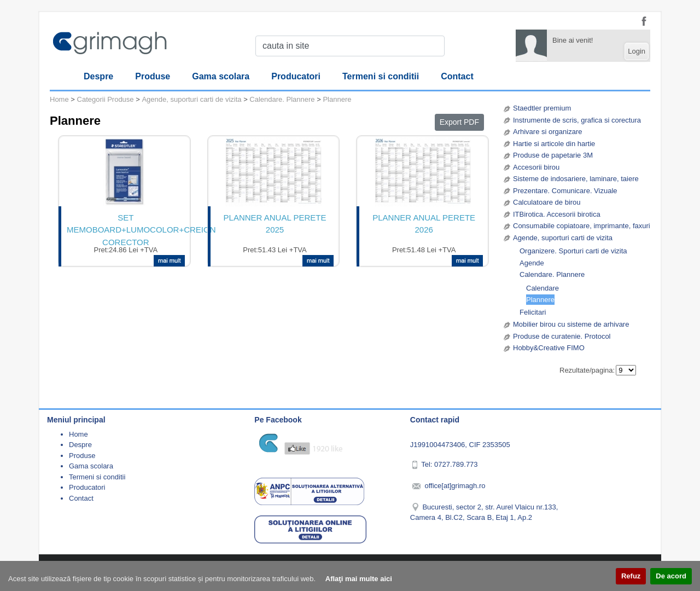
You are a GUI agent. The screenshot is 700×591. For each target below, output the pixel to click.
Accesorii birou (536, 167)
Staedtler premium (542, 108)
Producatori (296, 76)
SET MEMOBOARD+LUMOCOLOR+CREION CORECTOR (126, 229)
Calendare (542, 288)
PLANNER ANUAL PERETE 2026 (424, 224)
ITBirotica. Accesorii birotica (557, 214)
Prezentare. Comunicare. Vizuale (565, 191)
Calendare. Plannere (552, 274)
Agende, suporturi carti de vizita (563, 238)
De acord (671, 576)
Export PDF (459, 122)
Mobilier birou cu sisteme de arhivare (571, 324)
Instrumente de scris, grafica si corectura (577, 120)
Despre (98, 76)
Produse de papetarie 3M (553, 155)
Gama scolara (221, 76)
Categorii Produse (106, 99)
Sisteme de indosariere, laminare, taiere (576, 179)
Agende (532, 263)
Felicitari (533, 312)
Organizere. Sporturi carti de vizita (573, 251)
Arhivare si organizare (547, 132)
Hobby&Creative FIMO (549, 348)
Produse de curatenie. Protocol (562, 336)
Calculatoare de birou (547, 202)
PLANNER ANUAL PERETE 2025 (275, 224)
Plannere (540, 300)
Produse (153, 76)
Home (59, 99)
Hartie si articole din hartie (554, 144)
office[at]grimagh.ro (455, 486)
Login (637, 51)
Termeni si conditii (381, 76)
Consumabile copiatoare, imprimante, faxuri (582, 226)
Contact (457, 76)
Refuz (631, 576)
